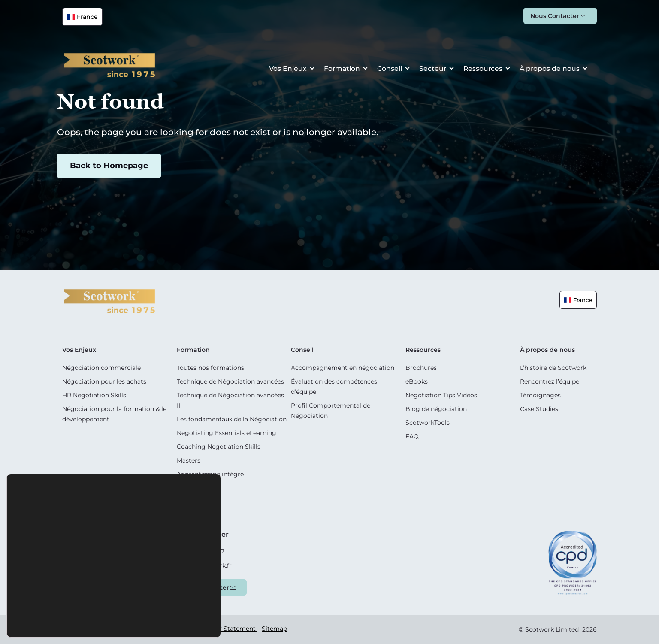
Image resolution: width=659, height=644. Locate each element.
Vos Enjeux (284, 69)
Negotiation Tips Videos (441, 395)
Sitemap (274, 629)
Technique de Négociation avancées (230, 381)
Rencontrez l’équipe (550, 381)
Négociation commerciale (101, 368)
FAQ (412, 436)
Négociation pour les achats (104, 381)
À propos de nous (549, 69)
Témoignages (540, 395)
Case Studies (539, 409)
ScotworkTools (428, 423)
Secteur (431, 69)
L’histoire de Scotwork (553, 368)
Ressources (482, 69)
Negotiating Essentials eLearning (227, 433)
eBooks (417, 381)
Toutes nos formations (210, 368)
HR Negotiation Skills (94, 395)
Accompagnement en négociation (343, 368)
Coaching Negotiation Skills (219, 447)
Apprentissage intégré (210, 474)
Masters (189, 460)
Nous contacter (555, 16)
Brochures (421, 368)
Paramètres (162, 620)
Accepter (66, 620)
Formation (339, 69)
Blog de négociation (436, 409)
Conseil (387, 69)
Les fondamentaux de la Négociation (232, 419)
